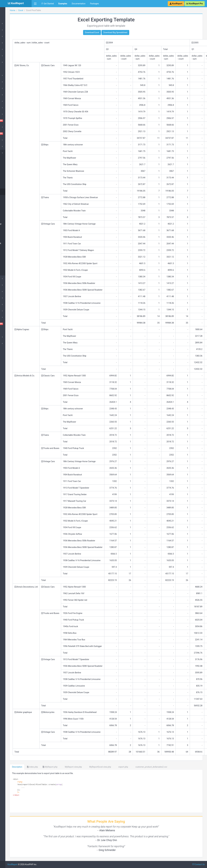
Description (43, 767)
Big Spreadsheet (13, 179)
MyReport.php (76, 767)
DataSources (10, 30)
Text (8, 259)
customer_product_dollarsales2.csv (176, 767)
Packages (94, 4)
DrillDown (9, 292)
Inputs (7, 285)
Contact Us (199, 864)
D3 (6, 146)
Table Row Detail (13, 230)
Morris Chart (10, 298)
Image (8, 266)
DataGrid (8, 140)
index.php (59, 767)
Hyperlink (10, 272)
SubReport (9, 343)
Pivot (7, 311)
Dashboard (16, 134)
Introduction (10, 24)
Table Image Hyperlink (16, 243)
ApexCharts (10, 82)
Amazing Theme (12, 75)
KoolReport (39, 864)
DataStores (9, 43)
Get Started (47, 4)
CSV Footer (11, 166)
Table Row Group (13, 211)
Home (7, 10)
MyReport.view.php (98, 767)
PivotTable (10, 192)
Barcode (8, 101)
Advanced (9, 337)
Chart (8, 185)
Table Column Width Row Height (15, 251)
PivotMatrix (11, 198)
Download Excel (105, 32)
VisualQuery (16, 324)
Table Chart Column (14, 237)
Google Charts (11, 62)
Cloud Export (10, 127)
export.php (148, 767)
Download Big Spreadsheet (128, 32)
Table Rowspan (12, 218)
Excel (7, 153)
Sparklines (9, 317)
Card (6, 49)
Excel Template (12, 172)
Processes (9, 36)
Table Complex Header (16, 224)
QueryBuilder (10, 304)
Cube (7, 88)
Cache (7, 108)
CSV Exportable (13, 159)
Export (7, 279)
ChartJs (8, 114)
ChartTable (16, 121)
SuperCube (9, 95)
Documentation (79, 4)
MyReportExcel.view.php (125, 767)
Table (7, 56)
